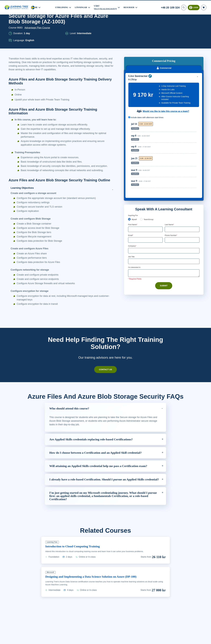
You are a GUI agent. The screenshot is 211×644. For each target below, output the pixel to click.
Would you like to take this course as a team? (166, 76)
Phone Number (171, 201)
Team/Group (150, 185)
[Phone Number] (182, 205)
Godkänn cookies (172, 639)
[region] (164, 122)
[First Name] (145, 195)
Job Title (131, 222)
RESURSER (130, 7)
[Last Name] (182, 195)
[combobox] (168, 205)
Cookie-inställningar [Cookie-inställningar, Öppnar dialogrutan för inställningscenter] (152, 639)
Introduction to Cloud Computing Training (75, 550)
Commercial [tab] (164, 32)
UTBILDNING (62, 7)
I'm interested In (135, 233)
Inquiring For (133, 180)
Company (132, 211)
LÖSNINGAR (81, 7)
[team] (142, 184)
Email (131, 201)
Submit (164, 251)
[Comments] (164, 239)
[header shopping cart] (204, 7)
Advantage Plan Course (38, 28)
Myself (134, 185)
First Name (133, 190)
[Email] (145, 205)
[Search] (183, 7)
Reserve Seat (187, 91)
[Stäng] (207, 639)
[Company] (164, 216)
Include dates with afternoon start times (147, 82)
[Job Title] (164, 227)
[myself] (129, 184)
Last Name (169, 190)
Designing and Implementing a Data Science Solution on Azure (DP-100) (96, 580)
